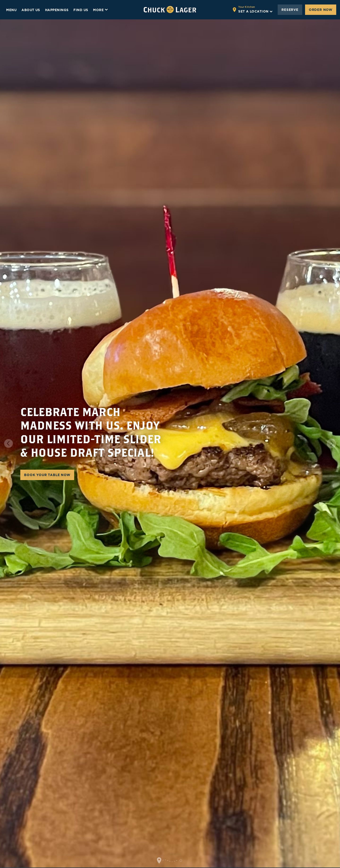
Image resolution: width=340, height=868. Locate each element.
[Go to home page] (170, 10)
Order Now (321, 10)
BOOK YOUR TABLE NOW (47, 475)
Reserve (290, 10)
